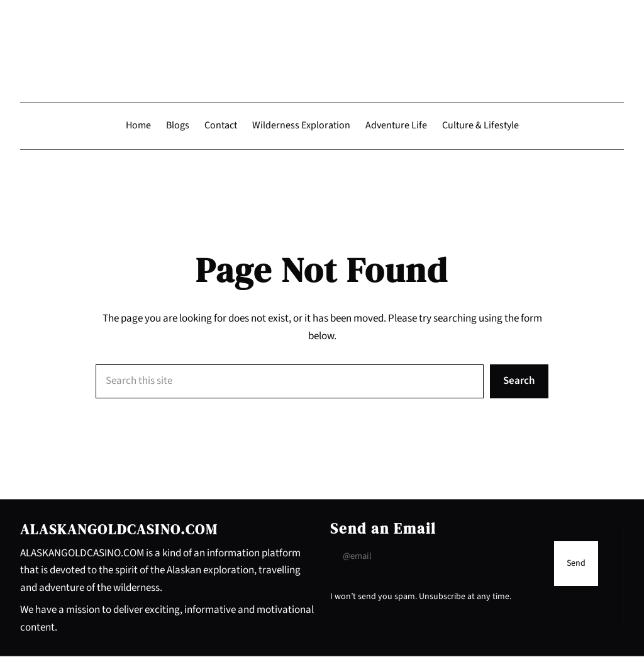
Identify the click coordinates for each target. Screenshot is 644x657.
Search (519, 382)
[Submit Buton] (576, 564)
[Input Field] (439, 557)
